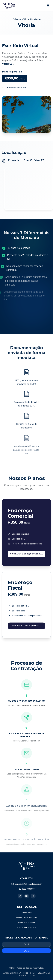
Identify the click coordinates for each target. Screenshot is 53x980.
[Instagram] (27, 896)
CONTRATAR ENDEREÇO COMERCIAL (26, 555)
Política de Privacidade (26, 928)
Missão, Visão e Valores (26, 918)
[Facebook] (33, 896)
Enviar (27, 951)
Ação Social (27, 913)
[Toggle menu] (48, 5)
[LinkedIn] (20, 896)
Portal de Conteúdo (26, 923)
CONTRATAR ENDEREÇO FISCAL (26, 628)
